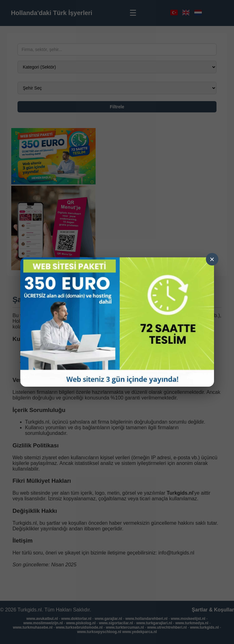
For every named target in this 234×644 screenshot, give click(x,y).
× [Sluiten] (212, 259)
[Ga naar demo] (117, 322)
